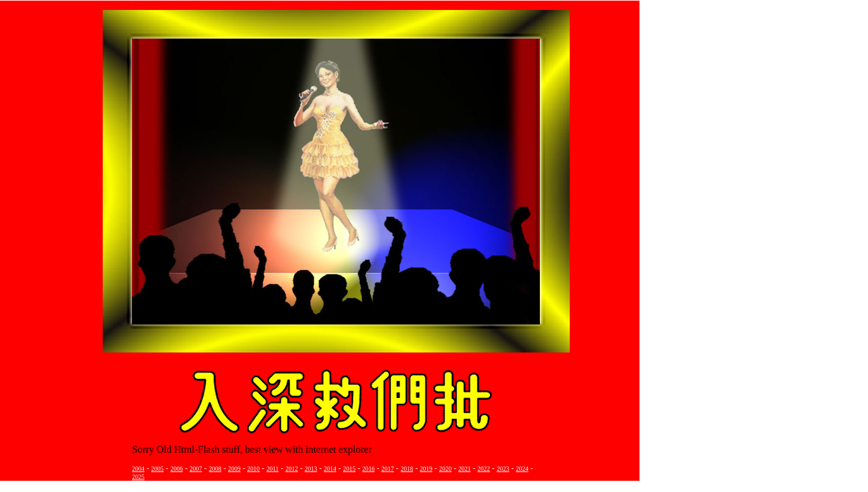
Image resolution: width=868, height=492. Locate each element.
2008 (215, 469)
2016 (369, 469)
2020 (445, 469)
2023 (503, 469)
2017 (388, 469)
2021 (465, 469)
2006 (177, 469)
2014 (330, 469)
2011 (273, 469)
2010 (253, 469)
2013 (311, 469)
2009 (234, 469)
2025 (138, 477)
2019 (426, 469)
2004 (138, 469)
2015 (349, 469)
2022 (484, 469)
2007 (196, 469)
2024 (522, 469)
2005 (158, 469)
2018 (407, 469)
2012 (291, 469)
